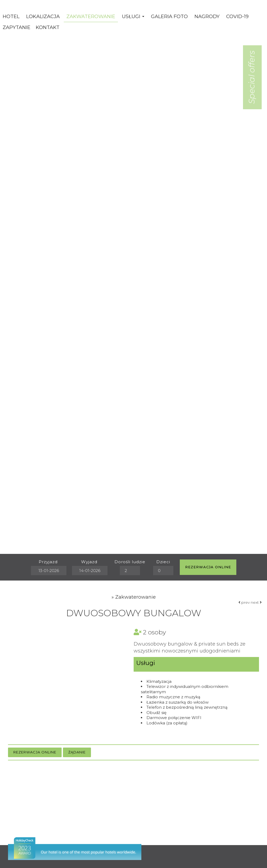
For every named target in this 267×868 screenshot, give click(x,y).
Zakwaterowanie (91, 17)
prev (244, 602)
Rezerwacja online (208, 567)
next (256, 602)
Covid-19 (237, 17)
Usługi (133, 17)
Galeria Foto (169, 17)
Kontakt (48, 27)
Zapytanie (17, 27)
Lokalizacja (43, 17)
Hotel (11, 17)
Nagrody (207, 17)
